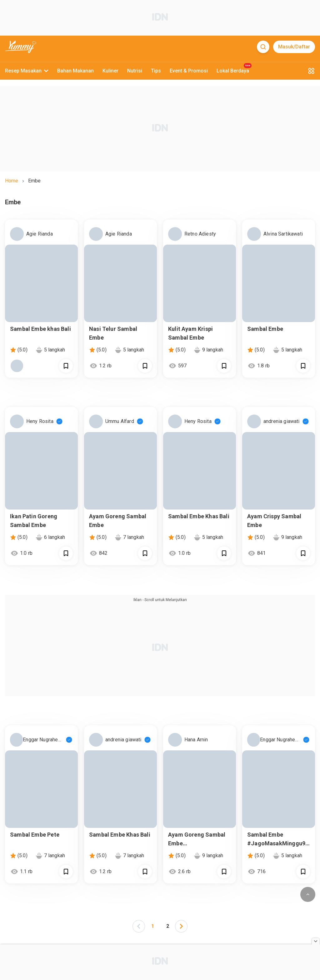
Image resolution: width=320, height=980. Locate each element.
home (12, 181)
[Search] (263, 47)
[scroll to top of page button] (308, 894)
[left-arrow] (139, 926)
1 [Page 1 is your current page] (153, 926)
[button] (139, 926)
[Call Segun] (66, 366)
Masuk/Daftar (294, 47)
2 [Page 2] (168, 926)
